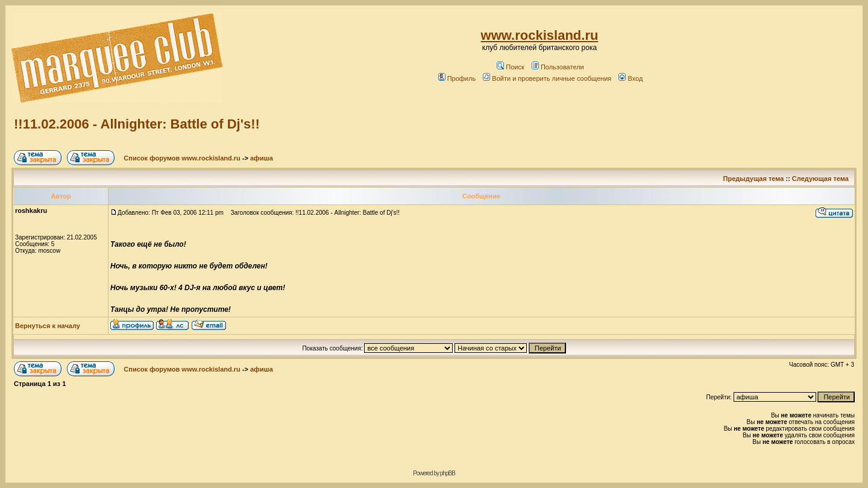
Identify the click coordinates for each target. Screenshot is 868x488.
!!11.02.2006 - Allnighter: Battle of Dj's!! (137, 124)
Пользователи (558, 67)
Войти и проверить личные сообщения (547, 78)
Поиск (510, 67)
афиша (262, 158)
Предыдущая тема (754, 179)
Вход (631, 78)
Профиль (457, 78)
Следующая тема (820, 179)
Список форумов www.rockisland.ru (182, 158)
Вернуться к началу (48, 326)
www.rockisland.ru (540, 35)
